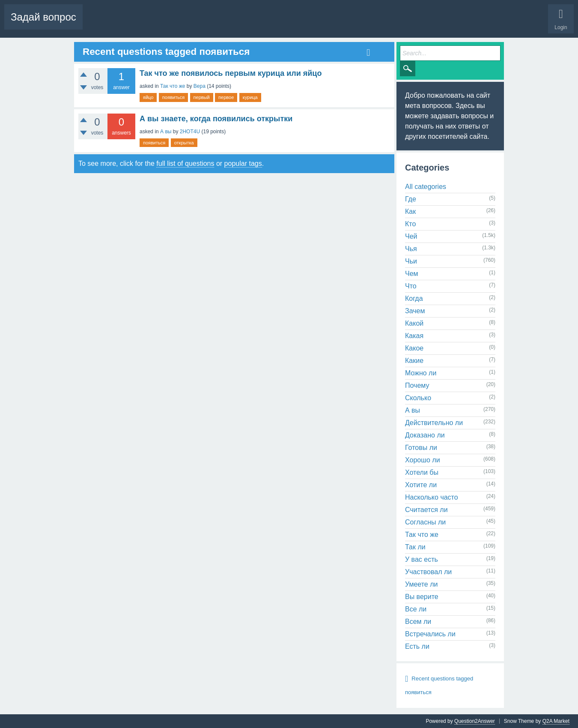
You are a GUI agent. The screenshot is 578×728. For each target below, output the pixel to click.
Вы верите (422, 597)
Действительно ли (434, 423)
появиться (173, 97)
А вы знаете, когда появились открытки (216, 119)
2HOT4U (190, 132)
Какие (414, 361)
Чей (411, 236)
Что (411, 286)
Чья (411, 249)
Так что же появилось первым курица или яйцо (231, 73)
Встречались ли (430, 634)
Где (411, 199)
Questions (101, 24)
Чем (412, 274)
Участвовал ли (428, 572)
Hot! (130, 24)
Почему (417, 385)
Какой (414, 323)
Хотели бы (422, 472)
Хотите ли (421, 485)
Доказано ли (425, 435)
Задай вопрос (43, 17)
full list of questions (185, 163)
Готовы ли (421, 448)
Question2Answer (475, 721)
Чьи (411, 261)
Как (410, 211)
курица (250, 97)
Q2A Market (556, 721)
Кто (410, 224)
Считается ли (426, 510)
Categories (226, 24)
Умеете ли (421, 584)
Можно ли (421, 373)
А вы (166, 132)
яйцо (148, 97)
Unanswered (163, 24)
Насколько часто (432, 497)
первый (202, 97)
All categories (426, 187)
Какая (414, 336)
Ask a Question (266, 24)
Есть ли (417, 646)
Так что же (173, 86)
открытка (184, 143)
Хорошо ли (423, 460)
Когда (414, 298)
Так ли (415, 547)
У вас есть (422, 559)
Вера (200, 86)
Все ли (416, 609)
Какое (414, 348)
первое (226, 97)
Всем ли (418, 622)
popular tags (243, 163)
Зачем (415, 311)
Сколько (418, 398)
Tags (196, 24)
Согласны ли (425, 522)
